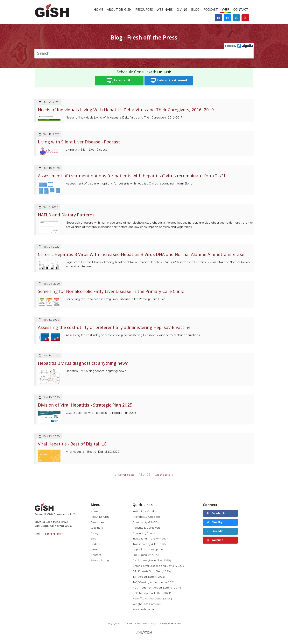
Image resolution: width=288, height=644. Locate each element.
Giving (182, 10)
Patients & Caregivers (147, 528)
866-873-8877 (54, 534)
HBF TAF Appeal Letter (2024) (152, 593)
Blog (195, 10)
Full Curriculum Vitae (146, 555)
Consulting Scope (144, 533)
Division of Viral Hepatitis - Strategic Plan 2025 (85, 405)
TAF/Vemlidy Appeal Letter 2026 (153, 582)
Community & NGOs (146, 522)
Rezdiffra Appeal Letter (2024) (152, 598)
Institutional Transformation (150, 539)
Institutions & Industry (146, 511)
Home (98, 10)
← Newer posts (125, 475)
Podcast (211, 10)
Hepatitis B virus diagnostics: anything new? (83, 363)
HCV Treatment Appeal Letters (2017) (157, 588)
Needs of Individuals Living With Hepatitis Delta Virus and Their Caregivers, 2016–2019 (126, 110)
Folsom (169, 81)
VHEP (226, 9)
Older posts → (164, 475)
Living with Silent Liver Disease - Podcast (79, 142)
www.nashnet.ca (143, 609)
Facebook (216, 513)
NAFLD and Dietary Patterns (66, 215)
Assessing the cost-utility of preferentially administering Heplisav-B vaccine (114, 327)
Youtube (215, 540)
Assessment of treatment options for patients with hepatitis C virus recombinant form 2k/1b (132, 176)
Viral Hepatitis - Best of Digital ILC (72, 444)
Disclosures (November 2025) (152, 560)
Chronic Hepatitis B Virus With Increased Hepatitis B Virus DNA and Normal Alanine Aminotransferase (141, 254)
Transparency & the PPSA (149, 544)
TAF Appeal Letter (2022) (149, 577)
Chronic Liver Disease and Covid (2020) (158, 566)
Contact (241, 10)
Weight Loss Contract (147, 604)
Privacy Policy (100, 560)
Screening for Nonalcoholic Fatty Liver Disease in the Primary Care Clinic (111, 291)
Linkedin (215, 531)
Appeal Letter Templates (148, 549)
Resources (144, 10)
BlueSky (214, 522)
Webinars (165, 10)
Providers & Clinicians (146, 517)
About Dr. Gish (119, 10)
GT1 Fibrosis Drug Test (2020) (152, 571)
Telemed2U (119, 81)
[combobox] (144, 53)
